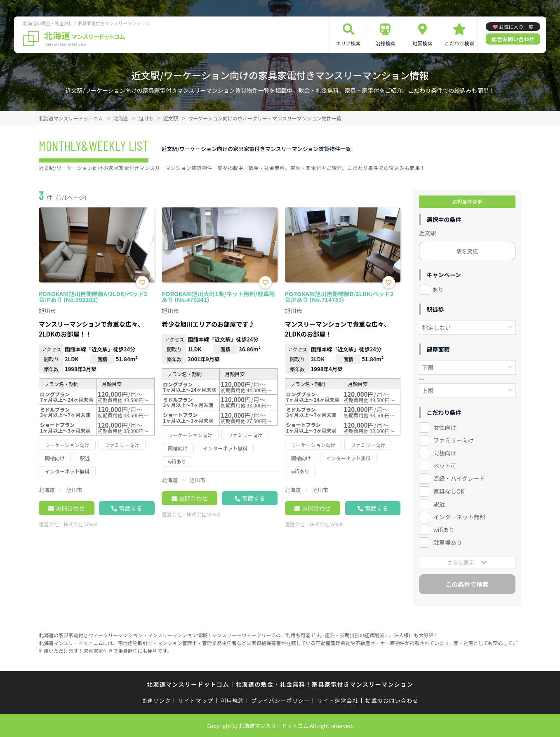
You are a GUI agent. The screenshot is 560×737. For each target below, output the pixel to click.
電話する (130, 508)
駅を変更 (467, 251)
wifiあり (444, 530)
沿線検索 (386, 43)
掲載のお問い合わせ (392, 701)
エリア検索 (348, 43)
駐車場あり (448, 542)
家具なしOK (449, 491)
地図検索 (423, 43)
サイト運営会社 (338, 701)
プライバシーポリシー (281, 701)
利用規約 (232, 701)
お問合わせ (70, 508)
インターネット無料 (459, 517)
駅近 (439, 504)
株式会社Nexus (80, 524)
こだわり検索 (459, 43)
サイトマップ (196, 701)
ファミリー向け (454, 440)
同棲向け (445, 453)
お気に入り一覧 (516, 27)
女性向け (445, 427)
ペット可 (445, 466)
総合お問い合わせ (513, 39)
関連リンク (156, 701)
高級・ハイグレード (459, 478)
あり (438, 290)
